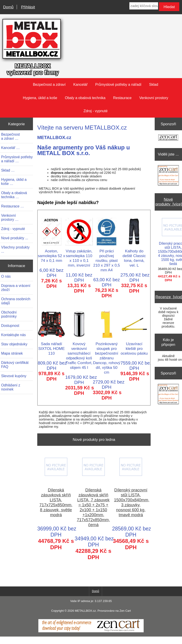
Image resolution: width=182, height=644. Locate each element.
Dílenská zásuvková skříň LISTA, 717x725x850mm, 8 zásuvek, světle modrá (56, 502)
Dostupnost (10, 326)
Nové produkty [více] (169, 202)
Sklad (154, 85)
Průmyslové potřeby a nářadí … (17, 159)
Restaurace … (13, 206)
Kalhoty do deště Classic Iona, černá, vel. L (134, 256)
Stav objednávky (14, 344)
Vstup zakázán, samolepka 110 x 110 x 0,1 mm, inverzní (79, 256)
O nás (6, 276)
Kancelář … (10, 148)
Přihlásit (28, 7)
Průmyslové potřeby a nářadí (118, 85)
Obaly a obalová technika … (14, 195)
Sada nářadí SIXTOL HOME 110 (51, 346)
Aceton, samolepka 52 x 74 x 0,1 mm (51, 253)
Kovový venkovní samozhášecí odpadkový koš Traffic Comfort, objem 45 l (79, 353)
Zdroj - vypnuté (96, 111)
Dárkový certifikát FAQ (15, 365)
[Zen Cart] (91, 631)
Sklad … (8, 170)
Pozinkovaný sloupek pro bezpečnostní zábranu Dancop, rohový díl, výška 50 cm (107, 356)
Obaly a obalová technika (85, 98)
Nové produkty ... (15, 238)
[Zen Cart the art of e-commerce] (168, 138)
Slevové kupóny (14, 376)
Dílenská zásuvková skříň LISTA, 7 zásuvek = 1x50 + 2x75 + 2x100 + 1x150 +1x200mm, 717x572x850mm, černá (93, 507)
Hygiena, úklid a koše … (14, 182)
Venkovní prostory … (10, 217)
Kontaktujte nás (13, 335)
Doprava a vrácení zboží (16, 288)
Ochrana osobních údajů (16, 301)
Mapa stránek (12, 353)
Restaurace (122, 98)
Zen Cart (125, 611)
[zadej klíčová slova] (144, 6)
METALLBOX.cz (85, 611)
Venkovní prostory (154, 98)
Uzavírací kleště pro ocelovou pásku (134, 346)
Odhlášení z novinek (11, 387)
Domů (8, 7)
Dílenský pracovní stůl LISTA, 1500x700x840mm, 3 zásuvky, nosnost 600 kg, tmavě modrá (131, 502)
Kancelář (80, 85)
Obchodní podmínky (9, 314)
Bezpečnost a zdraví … (10, 136)
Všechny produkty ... (15, 249)
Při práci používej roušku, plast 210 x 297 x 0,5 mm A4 (107, 258)
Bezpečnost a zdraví (49, 85)
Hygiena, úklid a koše (40, 98)
